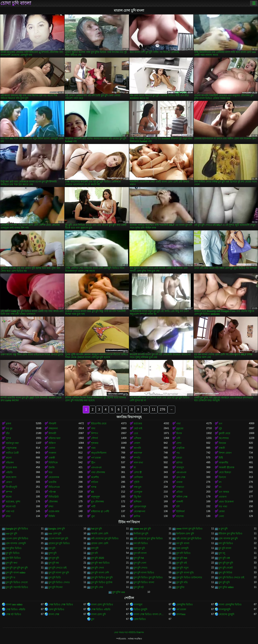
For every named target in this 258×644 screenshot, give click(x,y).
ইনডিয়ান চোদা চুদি (185, 534)
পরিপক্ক (52, 492)
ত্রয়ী (178, 438)
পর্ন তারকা (181, 609)
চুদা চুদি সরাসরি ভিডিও (17, 587)
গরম (93, 448)
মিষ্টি (221, 458)
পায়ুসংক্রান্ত (11, 448)
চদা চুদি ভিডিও (226, 543)
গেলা (221, 516)
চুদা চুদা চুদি (54, 558)
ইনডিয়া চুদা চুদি (141, 534)
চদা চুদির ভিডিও (14, 548)
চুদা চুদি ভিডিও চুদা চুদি (102, 578)
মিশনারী (52, 433)
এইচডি (9, 472)
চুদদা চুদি (53, 553)
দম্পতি (137, 458)
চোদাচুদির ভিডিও (185, 605)
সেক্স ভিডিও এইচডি (16, 609)
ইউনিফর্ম (180, 511)
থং (220, 487)
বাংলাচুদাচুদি (225, 609)
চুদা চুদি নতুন (182, 568)
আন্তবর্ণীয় (223, 463)
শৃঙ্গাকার (95, 443)
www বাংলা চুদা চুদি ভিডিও (189, 529)
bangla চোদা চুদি (57, 529)
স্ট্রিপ (93, 463)
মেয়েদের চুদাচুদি (226, 614)
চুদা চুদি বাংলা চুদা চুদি (59, 573)
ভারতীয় (52, 482)
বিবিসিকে (53, 463)
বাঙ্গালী (180, 502)
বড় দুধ (9, 428)
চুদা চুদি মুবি (224, 582)
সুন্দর (8, 438)
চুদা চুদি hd (139, 558)
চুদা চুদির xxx (119, 592)
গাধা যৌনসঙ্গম (98, 472)
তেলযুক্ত (138, 492)
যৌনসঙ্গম (53, 502)
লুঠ (220, 428)
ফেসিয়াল (138, 477)
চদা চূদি (52, 548)
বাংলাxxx (181, 614)
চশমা (51, 507)
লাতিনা (95, 482)
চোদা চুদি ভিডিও (57, 609)
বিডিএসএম (54, 487)
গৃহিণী (137, 482)
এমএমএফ (181, 472)
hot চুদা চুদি (96, 529)
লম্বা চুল (138, 487)
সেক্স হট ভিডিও (14, 614)
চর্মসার (179, 463)
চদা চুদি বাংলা (183, 543)
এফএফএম (96, 467)
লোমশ (137, 443)
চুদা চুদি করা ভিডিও (100, 563)
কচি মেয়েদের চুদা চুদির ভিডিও (148, 538)
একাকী (52, 458)
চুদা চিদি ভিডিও (13, 558)
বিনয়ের (222, 443)
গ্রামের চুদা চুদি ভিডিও (59, 543)
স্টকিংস (52, 443)
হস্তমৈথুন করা (12, 443)
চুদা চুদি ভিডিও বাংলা (144, 582)
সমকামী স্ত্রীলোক (226, 467)
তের (136, 433)
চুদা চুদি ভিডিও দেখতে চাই (231, 578)
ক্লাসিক (137, 516)
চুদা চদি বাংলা (140, 553)
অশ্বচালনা (53, 428)
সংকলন (52, 453)
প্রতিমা (179, 492)
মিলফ (179, 433)
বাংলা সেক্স (54, 614)
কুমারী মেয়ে (224, 433)
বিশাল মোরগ (225, 453)
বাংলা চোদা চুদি (98, 614)
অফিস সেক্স (182, 497)
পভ (178, 453)
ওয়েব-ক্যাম (54, 511)
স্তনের (9, 497)
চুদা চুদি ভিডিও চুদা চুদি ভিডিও (148, 578)
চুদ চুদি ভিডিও (13, 553)
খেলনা (52, 448)
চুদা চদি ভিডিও (183, 553)
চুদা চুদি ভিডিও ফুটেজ (102, 582)
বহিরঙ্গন (10, 463)
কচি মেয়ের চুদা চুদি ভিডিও (189, 538)
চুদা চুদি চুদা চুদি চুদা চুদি (17, 568)
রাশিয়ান (138, 502)
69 (92, 492)
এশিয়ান (137, 438)
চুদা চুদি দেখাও (141, 568)
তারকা (179, 482)
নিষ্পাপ (95, 433)
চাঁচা (8, 433)
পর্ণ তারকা (96, 458)
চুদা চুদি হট (139, 587)
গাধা (178, 424)
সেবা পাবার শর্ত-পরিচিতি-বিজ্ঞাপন (129, 632)
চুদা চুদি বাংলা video (16, 573)
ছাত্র (51, 472)
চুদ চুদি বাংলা (225, 548)
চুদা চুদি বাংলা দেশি (100, 573)
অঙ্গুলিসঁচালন (99, 453)
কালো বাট (11, 507)
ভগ (220, 424)
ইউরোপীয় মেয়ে (99, 424)
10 (145, 409)
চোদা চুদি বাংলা (16, 3)
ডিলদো (222, 477)
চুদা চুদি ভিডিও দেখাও (59, 582)
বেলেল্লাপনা (139, 511)
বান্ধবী (222, 448)
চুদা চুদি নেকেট (226, 568)
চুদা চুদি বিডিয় (225, 573)
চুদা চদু (222, 553)
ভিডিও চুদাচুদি (140, 609)
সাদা (93, 428)
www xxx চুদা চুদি (142, 529)
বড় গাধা (223, 507)
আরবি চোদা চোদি (100, 534)
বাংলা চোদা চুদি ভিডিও (102, 605)
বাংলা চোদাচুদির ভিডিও (230, 605)
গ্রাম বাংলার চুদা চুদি (228, 538)
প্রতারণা (223, 497)
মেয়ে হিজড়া (225, 472)
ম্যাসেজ (180, 516)
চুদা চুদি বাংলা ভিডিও (144, 573)
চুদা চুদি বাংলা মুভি (185, 573)
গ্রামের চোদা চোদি (100, 543)
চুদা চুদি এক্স (224, 558)
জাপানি (137, 448)
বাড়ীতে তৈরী (12, 453)
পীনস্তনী (52, 424)
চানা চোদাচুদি (182, 548)
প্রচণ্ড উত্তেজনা (226, 502)
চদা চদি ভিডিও (141, 543)
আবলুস (180, 467)
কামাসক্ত (138, 453)
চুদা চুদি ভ (11, 578)
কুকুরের (180, 428)
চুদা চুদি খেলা (140, 563)
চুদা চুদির (180, 587)
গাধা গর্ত (10, 511)
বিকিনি (52, 516)
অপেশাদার (224, 438)
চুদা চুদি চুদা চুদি (226, 563)
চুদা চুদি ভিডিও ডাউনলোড (189, 578)
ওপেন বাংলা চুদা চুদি (58, 538)
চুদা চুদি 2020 (97, 558)
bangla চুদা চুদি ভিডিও (17, 529)
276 (163, 409)
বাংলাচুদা (138, 605)
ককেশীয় (95, 477)
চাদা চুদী (95, 548)
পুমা (93, 516)
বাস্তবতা (180, 487)
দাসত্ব (94, 487)
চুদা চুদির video (226, 587)
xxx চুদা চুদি (11, 534)
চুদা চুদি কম (54, 563)
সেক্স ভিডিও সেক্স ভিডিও (61, 605)
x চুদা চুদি (223, 529)
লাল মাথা (138, 463)
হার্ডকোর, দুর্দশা (13, 502)
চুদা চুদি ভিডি (55, 578)
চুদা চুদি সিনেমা (56, 587)
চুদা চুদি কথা (12, 563)
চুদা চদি (94, 553)
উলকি (52, 467)
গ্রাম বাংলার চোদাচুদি (16, 543)
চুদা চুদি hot (182, 558)
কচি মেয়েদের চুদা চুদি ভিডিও (105, 538)
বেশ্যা (179, 443)
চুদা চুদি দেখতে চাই (58, 568)
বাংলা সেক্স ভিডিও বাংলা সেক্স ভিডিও (149, 614)
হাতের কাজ (11, 467)
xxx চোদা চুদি (55, 534)
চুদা (93, 619)
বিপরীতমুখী (11, 487)
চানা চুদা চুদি (139, 548)
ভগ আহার (224, 492)
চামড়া (179, 458)
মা (135, 467)
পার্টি (93, 507)
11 (153, 409)
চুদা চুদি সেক (97, 587)
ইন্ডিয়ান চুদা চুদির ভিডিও (231, 534)
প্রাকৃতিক (180, 448)
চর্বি (178, 507)
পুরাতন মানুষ (140, 507)
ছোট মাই (138, 428)
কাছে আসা (11, 477)
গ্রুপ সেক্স (181, 477)
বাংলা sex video (14, 605)
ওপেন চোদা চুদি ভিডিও (17, 538)
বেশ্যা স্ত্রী (138, 472)
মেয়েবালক (54, 477)
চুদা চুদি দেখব (97, 568)
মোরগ (9, 482)
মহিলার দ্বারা (54, 438)
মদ (220, 482)
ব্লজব (9, 424)
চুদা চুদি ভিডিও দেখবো (17, 582)
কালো (9, 458)
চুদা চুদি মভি (182, 582)
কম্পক (9, 492)
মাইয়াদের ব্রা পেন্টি (100, 511)
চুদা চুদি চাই (182, 563)
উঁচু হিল (137, 497)
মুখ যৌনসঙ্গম (97, 502)
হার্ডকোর (138, 424)
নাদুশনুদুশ (95, 497)
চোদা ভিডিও (140, 619)
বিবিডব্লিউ (54, 497)
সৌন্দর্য (94, 438)
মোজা (222, 511)
